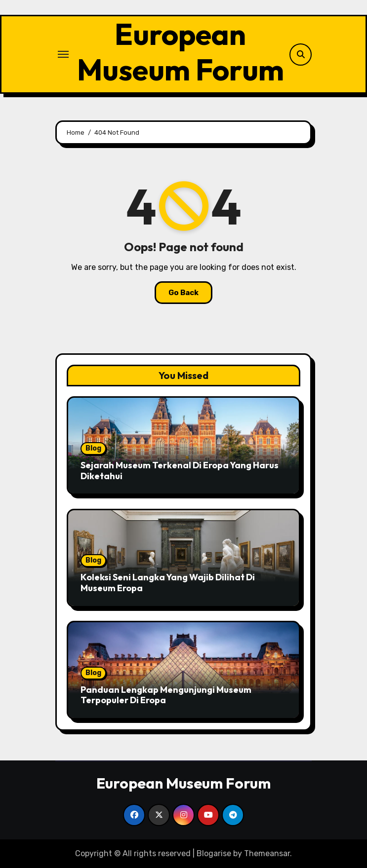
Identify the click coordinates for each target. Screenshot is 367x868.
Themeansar (267, 853)
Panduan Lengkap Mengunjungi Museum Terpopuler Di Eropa (166, 695)
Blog (93, 448)
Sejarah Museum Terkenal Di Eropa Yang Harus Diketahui (180, 471)
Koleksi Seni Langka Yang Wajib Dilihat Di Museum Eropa (168, 583)
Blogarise (214, 853)
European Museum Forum (181, 52)
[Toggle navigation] (63, 54)
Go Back (183, 293)
